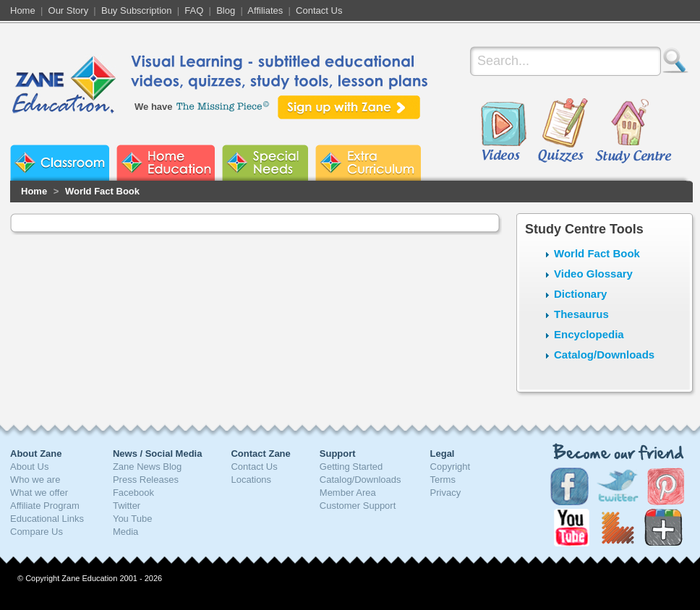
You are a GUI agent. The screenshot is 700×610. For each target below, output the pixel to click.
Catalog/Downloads (604, 355)
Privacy (446, 493)
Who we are (35, 480)
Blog (226, 10)
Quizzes (563, 132)
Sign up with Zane (349, 107)
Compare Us (37, 532)
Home (23, 10)
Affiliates (265, 10)
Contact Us (319, 10)
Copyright (451, 467)
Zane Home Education (166, 163)
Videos (503, 132)
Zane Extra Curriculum (368, 163)
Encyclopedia (589, 334)
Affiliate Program (45, 506)
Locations (251, 480)
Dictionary (580, 294)
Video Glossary (593, 274)
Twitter (127, 506)
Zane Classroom (60, 163)
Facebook (133, 493)
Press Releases (146, 480)
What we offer (39, 493)
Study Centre (633, 132)
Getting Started (351, 467)
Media (125, 532)
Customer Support (358, 506)
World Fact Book (102, 191)
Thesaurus (581, 314)
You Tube (132, 519)
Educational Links (47, 519)
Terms (443, 480)
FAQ (194, 10)
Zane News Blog (147, 467)
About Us (29, 467)
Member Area (348, 493)
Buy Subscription (137, 10)
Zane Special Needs (265, 163)
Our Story (69, 10)
